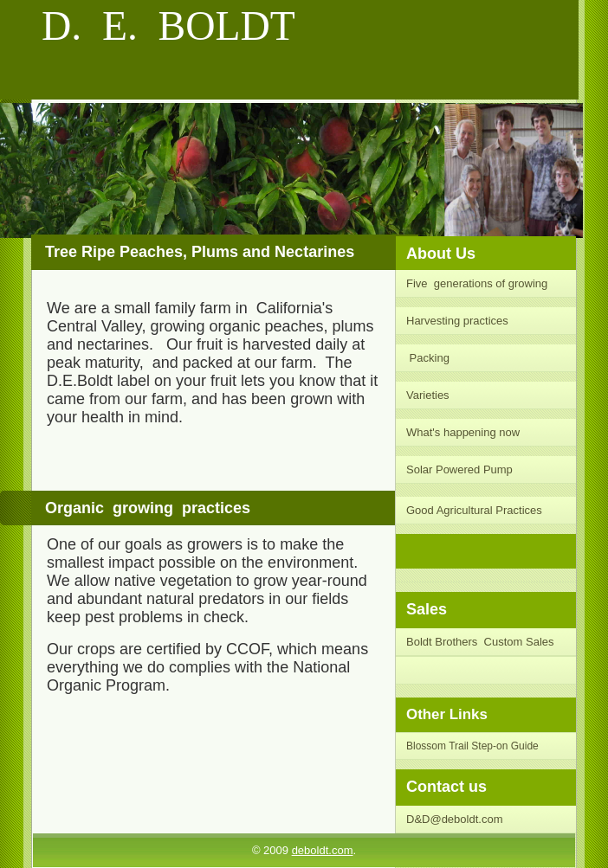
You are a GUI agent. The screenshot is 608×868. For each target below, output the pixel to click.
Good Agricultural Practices (474, 510)
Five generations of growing (477, 283)
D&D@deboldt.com (454, 819)
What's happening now (463, 432)
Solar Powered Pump (459, 469)
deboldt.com (323, 850)
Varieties (429, 395)
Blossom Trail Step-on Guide (472, 746)
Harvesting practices (459, 321)
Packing (428, 358)
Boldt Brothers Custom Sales (480, 642)
